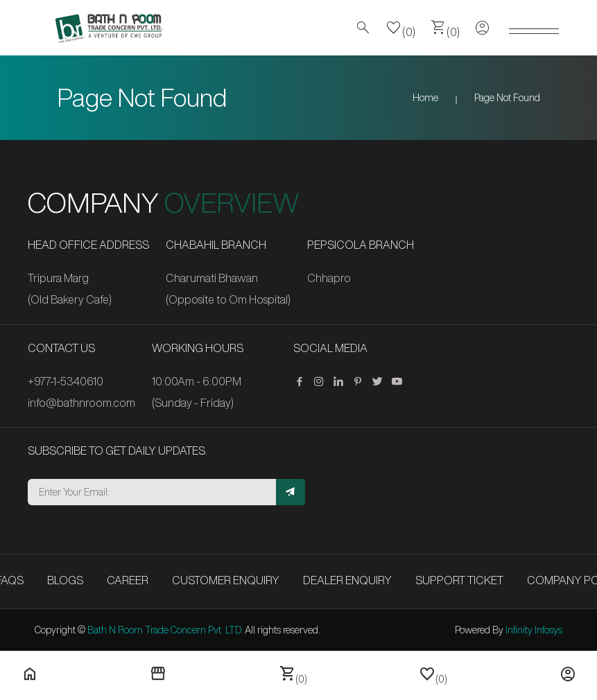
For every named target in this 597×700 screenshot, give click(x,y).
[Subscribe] (291, 492)
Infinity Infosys (534, 630)
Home (425, 98)
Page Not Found (507, 98)
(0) (401, 28)
